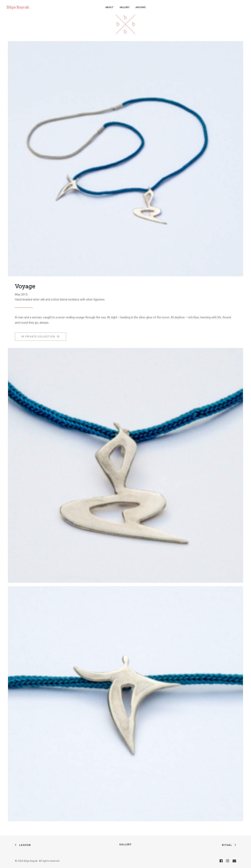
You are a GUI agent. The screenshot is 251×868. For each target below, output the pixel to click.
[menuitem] (109, 7)
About (109, 7)
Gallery (125, 7)
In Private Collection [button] (40, 337)
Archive (141, 7)
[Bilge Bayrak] (18, 7)
